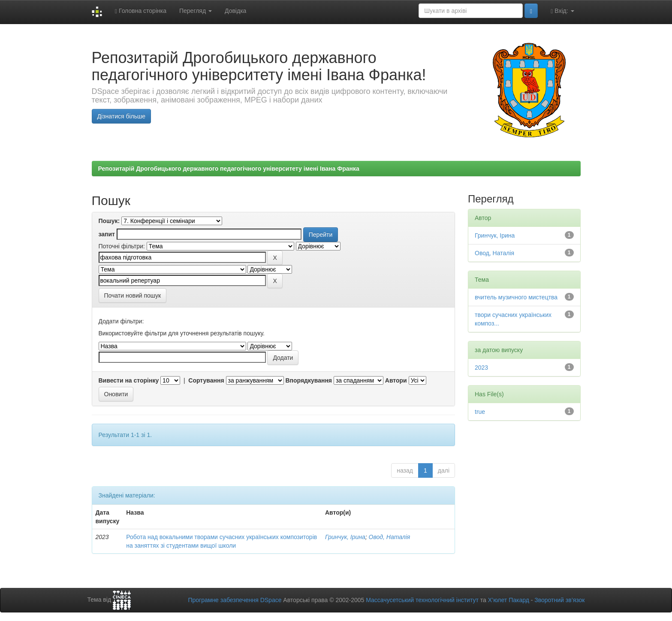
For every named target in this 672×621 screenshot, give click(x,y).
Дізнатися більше (122, 116)
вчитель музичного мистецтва (516, 297)
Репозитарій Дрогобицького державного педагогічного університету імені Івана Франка (229, 169)
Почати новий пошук (133, 295)
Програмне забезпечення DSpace (235, 600)
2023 (481, 368)
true (480, 412)
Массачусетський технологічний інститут (422, 600)
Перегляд (196, 11)
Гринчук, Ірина (345, 537)
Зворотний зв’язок (559, 600)
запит (107, 234)
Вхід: (562, 11)
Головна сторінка (141, 11)
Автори (396, 380)
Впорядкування (309, 380)
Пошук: (109, 221)
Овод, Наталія (390, 537)
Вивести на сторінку (129, 380)
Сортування (206, 380)
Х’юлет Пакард (509, 600)
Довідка (235, 11)
